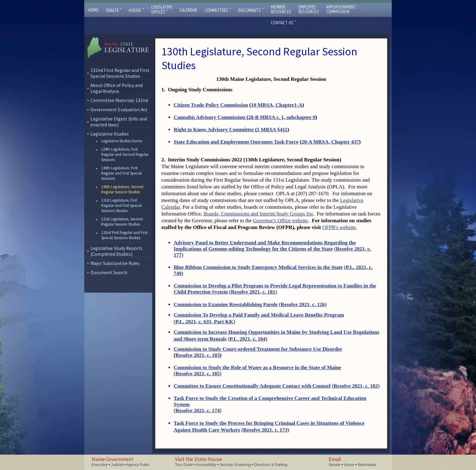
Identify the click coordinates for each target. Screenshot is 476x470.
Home (93, 10)
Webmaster (367, 465)
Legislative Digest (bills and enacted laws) (119, 122)
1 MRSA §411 (272, 130)
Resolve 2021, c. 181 (253, 292)
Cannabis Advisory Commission (210, 117)
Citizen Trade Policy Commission (211, 105)
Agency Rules (138, 465)
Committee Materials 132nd (119, 100)
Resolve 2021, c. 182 (356, 386)
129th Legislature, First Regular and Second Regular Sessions (125, 154)
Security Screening (235, 465)
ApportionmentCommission (341, 9)
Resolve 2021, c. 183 (197, 355)
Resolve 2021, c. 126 (303, 304)
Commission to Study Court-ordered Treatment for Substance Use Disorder (258, 349)
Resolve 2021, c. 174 (197, 411)
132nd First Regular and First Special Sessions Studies (120, 73)
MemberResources (281, 9)
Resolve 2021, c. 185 (197, 374)
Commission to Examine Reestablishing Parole (226, 304)
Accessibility (206, 465)
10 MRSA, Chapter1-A (277, 105)
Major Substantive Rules (115, 263)
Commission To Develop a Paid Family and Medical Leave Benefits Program (259, 315)
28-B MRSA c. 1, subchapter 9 (282, 117)
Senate (114, 10)
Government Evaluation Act (119, 110)
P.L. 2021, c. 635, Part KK (204, 322)
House (136, 10)
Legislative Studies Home (122, 141)
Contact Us (284, 23)
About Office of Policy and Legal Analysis (117, 88)
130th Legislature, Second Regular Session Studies (122, 189)
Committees (218, 10)
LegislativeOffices (162, 10)
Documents (251, 10)
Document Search (109, 273)
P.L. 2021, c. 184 (248, 339)
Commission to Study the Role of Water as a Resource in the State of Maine (258, 367)
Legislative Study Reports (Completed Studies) (117, 251)
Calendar (188, 10)
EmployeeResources (309, 9)
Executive (100, 465)
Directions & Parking (271, 465)
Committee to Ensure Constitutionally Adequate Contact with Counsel (252, 386)
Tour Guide (184, 465)
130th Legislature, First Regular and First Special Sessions (121, 173)
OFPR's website (339, 227)
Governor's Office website (280, 221)
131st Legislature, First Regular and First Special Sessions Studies (121, 205)
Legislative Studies (110, 134)
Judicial (117, 465)
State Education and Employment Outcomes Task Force (236, 142)
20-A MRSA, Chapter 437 (330, 142)
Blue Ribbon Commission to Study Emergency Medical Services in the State (258, 267)
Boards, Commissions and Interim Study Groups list (258, 214)
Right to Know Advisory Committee (214, 130)
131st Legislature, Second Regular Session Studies (122, 222)
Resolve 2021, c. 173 (265, 430)
